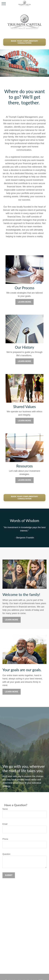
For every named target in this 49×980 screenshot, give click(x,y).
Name (5, 809)
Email (5, 824)
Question (6, 854)
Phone (5, 839)
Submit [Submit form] (9, 875)
